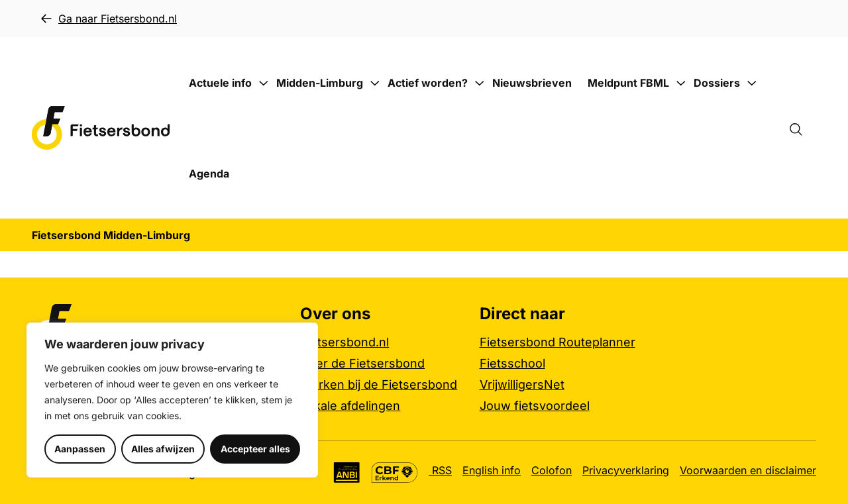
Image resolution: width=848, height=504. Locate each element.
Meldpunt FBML (628, 83)
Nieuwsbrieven (532, 83)
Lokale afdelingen (350, 406)
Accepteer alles (255, 449)
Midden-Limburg (320, 83)
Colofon (552, 470)
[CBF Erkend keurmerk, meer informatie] (395, 473)
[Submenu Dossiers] (751, 83)
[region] (172, 400)
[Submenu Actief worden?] (479, 83)
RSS (440, 470)
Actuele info (220, 83)
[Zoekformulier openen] (802, 128)
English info (492, 470)
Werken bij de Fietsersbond (379, 384)
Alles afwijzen (163, 449)
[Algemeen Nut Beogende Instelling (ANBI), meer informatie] (347, 473)
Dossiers (717, 83)
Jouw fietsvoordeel (535, 406)
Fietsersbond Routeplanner (557, 342)
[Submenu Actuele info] (263, 83)
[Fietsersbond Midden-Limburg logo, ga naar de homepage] (101, 128)
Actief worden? (428, 83)
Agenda (209, 174)
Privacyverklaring (626, 470)
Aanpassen (80, 449)
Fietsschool (512, 363)
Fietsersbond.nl (344, 342)
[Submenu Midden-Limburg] (374, 83)
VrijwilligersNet (522, 384)
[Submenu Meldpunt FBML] (680, 83)
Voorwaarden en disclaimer (748, 470)
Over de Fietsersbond (362, 363)
